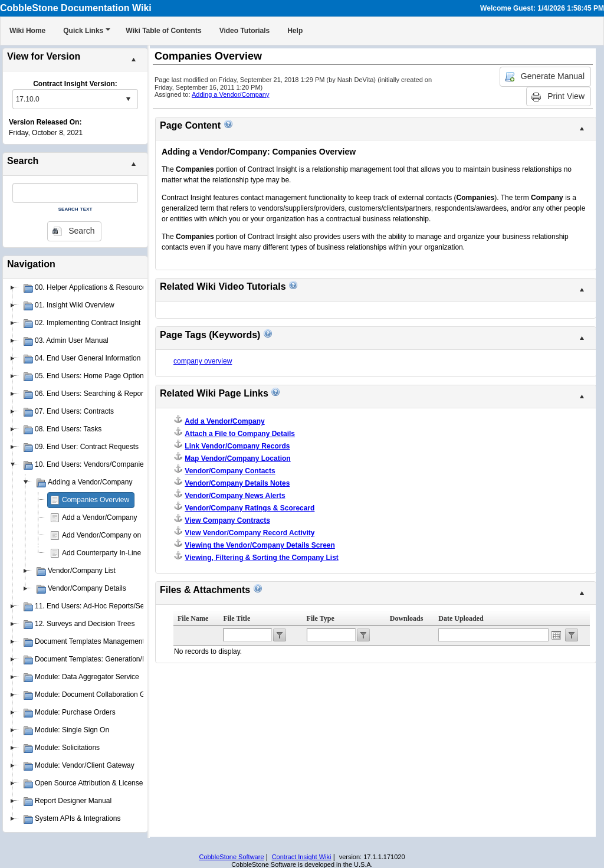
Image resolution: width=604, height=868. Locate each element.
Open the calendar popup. (556, 635)
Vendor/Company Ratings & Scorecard (250, 508)
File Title (237, 618)
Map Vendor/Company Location (237, 458)
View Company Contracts (227, 520)
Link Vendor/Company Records (237, 446)
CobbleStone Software (231, 857)
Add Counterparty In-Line (101, 553)
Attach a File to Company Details (240, 434)
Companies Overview (96, 500)
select (128, 99)
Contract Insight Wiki (302, 857)
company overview (203, 361)
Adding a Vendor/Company (230, 94)
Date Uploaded (461, 618)
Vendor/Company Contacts (230, 471)
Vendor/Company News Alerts (235, 496)
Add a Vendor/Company (99, 517)
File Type (321, 618)
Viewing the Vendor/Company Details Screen (260, 545)
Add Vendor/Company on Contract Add (123, 535)
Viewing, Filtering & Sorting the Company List (261, 558)
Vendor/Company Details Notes (237, 483)
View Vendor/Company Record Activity (250, 533)
